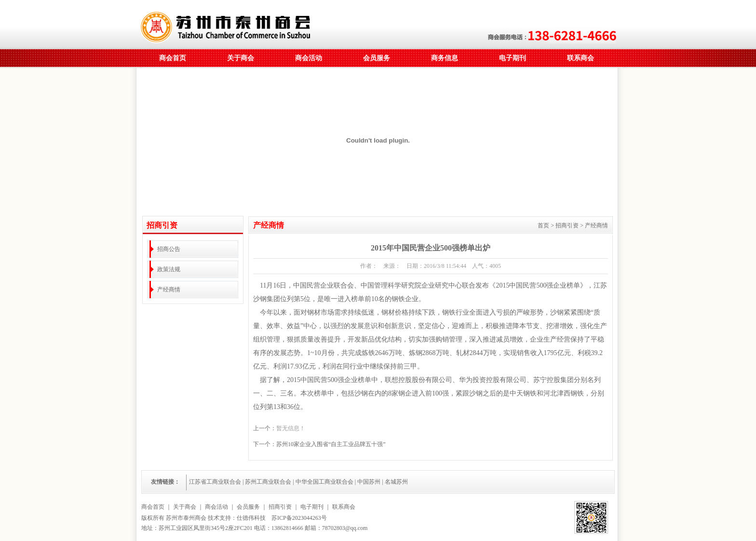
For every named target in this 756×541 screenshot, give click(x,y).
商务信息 (445, 58)
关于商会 (241, 58)
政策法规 (169, 269)
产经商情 (169, 290)
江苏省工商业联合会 (215, 482)
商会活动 (309, 58)
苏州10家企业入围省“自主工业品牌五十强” (331, 444)
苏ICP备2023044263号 (299, 518)
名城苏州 (396, 482)
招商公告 (169, 249)
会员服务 (377, 58)
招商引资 (280, 507)
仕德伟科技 (251, 518)
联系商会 (580, 58)
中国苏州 (369, 482)
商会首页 (173, 58)
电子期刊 (513, 58)
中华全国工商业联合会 (324, 482)
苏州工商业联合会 (268, 482)
